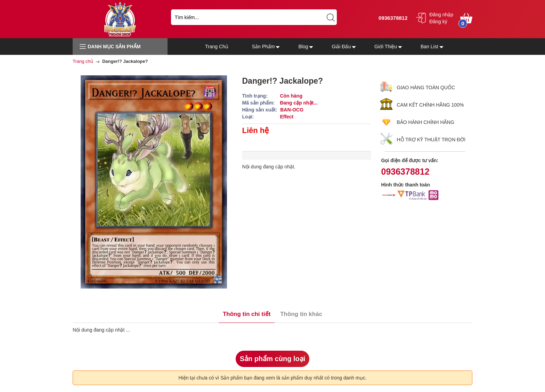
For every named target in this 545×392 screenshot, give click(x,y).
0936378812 (392, 18)
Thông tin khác (301, 314)
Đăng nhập (441, 15)
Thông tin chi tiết (247, 314)
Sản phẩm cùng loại (273, 359)
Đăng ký (438, 22)
